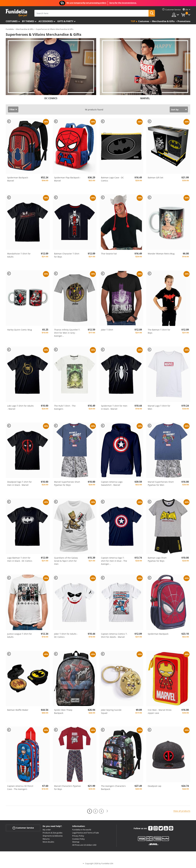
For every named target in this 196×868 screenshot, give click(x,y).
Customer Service (23, 828)
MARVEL (145, 98)
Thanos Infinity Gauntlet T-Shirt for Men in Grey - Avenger (67, 333)
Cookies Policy (78, 839)
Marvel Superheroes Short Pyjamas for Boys (67, 483)
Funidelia (10, 29)
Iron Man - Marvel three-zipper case (160, 711)
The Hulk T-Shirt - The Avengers (65, 407)
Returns (46, 839)
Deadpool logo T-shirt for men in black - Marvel (19, 483)
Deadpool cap (155, 786)
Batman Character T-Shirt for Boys (67, 255)
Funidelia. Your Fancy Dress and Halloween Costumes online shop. (16, 13)
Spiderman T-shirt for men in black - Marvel (114, 407)
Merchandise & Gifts (25, 29)
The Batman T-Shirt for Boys (159, 331)
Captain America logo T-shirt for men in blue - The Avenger (114, 561)
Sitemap (76, 842)
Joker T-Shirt (107, 330)
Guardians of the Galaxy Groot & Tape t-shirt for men (66, 561)
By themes (28, 21)
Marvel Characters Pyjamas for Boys (67, 788)
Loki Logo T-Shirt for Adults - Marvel (20, 407)
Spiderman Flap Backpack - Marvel (67, 179)
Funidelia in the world (82, 830)
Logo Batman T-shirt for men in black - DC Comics (20, 559)
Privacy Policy (78, 836)
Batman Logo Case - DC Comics (112, 179)
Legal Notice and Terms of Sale (86, 833)
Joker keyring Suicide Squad (111, 711)
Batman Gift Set (155, 178)
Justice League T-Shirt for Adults (20, 635)
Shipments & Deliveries (53, 836)
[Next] (107, 811)
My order (47, 830)
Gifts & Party (65, 21)
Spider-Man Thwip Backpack (63, 711)
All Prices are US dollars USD (84, 845)
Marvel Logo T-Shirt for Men (159, 407)
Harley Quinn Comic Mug (20, 330)
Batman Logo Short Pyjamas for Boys (157, 559)
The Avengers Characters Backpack (113, 788)
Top (133, 21)
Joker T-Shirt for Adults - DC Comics (66, 635)
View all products (182, 811)
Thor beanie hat (109, 254)
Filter (12, 109)
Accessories (46, 21)
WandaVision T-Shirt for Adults (19, 255)
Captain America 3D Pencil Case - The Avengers (20, 788)
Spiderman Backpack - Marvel (18, 179)
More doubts (48, 842)
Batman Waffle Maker (18, 710)
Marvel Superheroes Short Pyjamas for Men (161, 483)
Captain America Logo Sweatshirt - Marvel (112, 483)
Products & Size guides (52, 833)
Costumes (12, 21)
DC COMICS (51, 98)
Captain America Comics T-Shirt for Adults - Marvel (114, 635)
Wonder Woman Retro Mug (161, 254)
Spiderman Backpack (158, 634)
